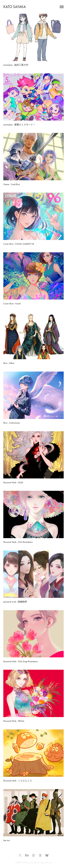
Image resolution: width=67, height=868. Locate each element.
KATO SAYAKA (15, 7)
